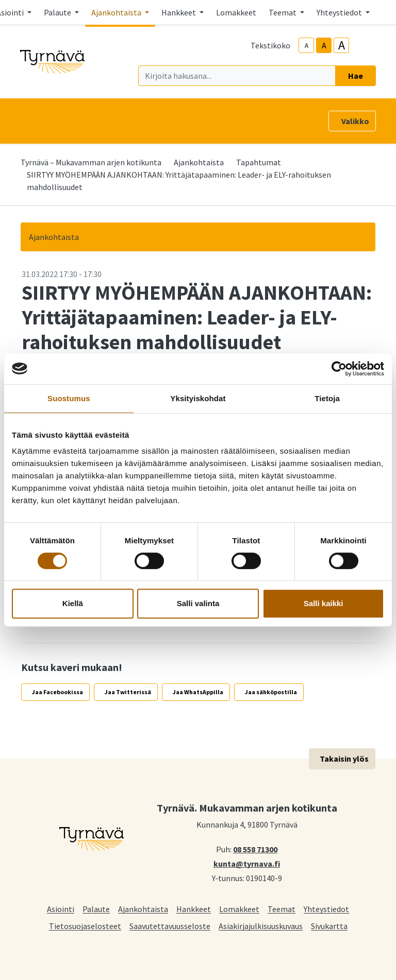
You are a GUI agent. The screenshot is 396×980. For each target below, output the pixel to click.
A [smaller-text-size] (307, 46)
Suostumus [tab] (69, 398)
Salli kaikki (324, 603)
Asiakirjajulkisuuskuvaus (261, 926)
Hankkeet (194, 909)
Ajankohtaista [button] (117, 12)
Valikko (355, 121)
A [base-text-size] (324, 45)
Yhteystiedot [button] (340, 12)
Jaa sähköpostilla (271, 692)
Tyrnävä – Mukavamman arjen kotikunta (91, 162)
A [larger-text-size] (342, 45)
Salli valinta (198, 603)
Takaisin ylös (344, 759)
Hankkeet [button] (179, 12)
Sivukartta (329, 926)
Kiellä (73, 603)
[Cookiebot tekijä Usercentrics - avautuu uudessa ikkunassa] (339, 369)
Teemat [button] (283, 12)
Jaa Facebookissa (57, 692)
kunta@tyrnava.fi (247, 863)
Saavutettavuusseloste (170, 926)
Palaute (96, 909)
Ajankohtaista (199, 162)
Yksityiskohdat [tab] (198, 398)
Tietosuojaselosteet (85, 926)
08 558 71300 (255, 849)
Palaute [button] (58, 12)
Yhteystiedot (326, 909)
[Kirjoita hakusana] (237, 76)
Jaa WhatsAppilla (198, 692)
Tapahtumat (259, 162)
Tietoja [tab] (327, 398)
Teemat (282, 909)
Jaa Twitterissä (128, 692)
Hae (356, 76)
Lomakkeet (236, 12)
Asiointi (61, 909)
